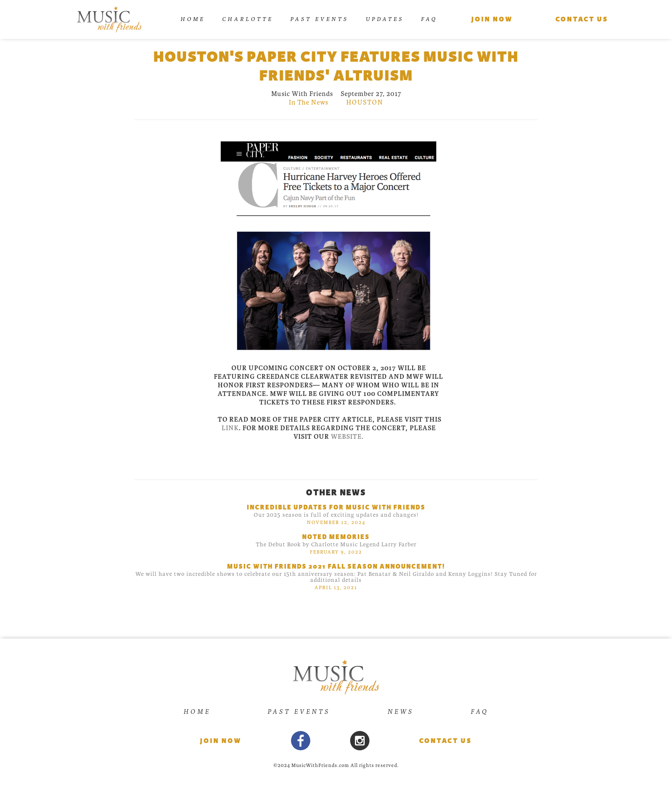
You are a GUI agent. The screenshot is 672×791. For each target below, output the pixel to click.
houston (365, 102)
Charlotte (247, 19)
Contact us (582, 19)
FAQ (429, 19)
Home (193, 19)
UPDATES (385, 19)
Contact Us (445, 741)
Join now (221, 741)
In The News (309, 102)
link (230, 428)
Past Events (319, 19)
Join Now (492, 19)
